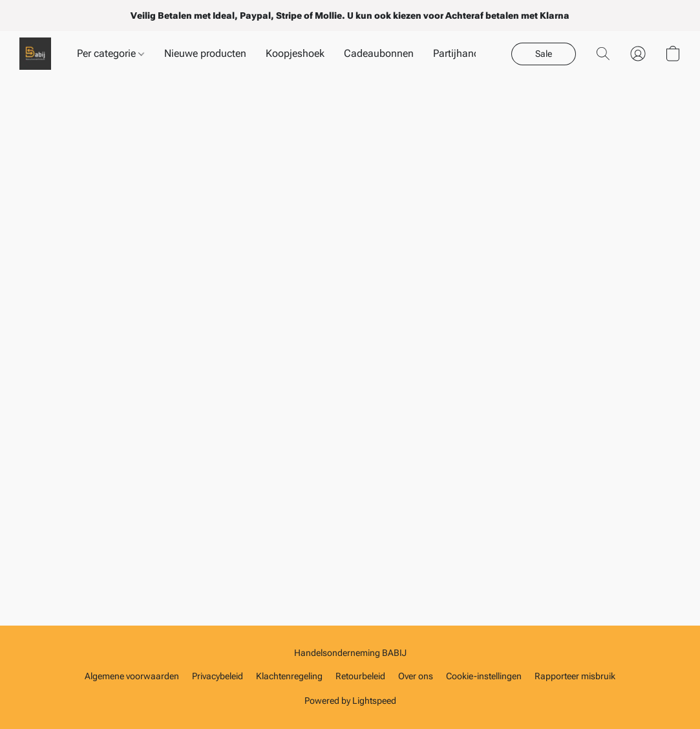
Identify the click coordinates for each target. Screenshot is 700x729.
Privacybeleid (217, 676)
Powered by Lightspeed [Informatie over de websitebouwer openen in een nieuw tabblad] (350, 701)
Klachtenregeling (289, 676)
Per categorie (111, 53)
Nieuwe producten (205, 53)
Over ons (416, 676)
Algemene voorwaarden (132, 676)
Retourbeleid (360, 676)
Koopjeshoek (295, 53)
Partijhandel (460, 53)
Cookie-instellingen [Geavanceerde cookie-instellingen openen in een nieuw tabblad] (484, 676)
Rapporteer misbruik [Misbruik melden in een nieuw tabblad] (575, 676)
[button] (35, 54)
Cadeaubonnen (379, 53)
